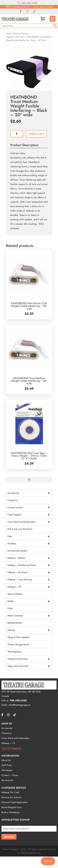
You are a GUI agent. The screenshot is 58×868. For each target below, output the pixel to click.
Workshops (7, 770)
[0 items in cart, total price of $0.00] (29, 480)
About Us (6, 760)
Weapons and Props (30, 659)
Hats (30, 536)
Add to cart (36, 134)
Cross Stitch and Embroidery (30, 522)
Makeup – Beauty (30, 558)
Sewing (17, 33)
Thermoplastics (15, 652)
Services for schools (11, 797)
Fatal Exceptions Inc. (31, 853)
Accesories (7, 728)
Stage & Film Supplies (18, 637)
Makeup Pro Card (10, 792)
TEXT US (48, 861)
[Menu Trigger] (53, 19)
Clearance (12, 500)
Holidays (30, 544)
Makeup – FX (30, 587)
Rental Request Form (12, 807)
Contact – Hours (10, 775)
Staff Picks (7, 765)
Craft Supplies (30, 515)
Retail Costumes (30, 616)
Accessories (30, 493)
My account (7, 780)
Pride (10, 608)
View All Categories (11, 748)
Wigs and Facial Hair (30, 666)
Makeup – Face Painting (30, 580)
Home (9, 33)
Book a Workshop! (11, 812)
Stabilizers (20, 37)
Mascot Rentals (15, 594)
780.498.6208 (28, 3)
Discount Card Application (15, 802)
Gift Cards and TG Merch (20, 529)
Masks (30, 601)
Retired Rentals (15, 623)
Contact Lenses (30, 507)
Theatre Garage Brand (18, 644)
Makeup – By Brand (30, 572)
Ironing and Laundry (17, 551)
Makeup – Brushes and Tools (30, 565)
